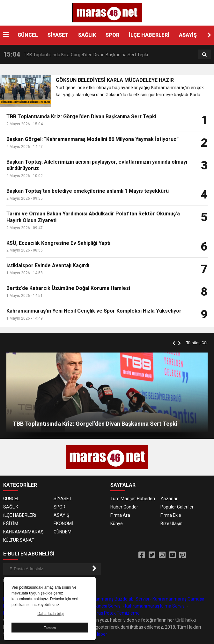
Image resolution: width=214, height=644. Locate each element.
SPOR (112, 35)
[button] (209, 35)
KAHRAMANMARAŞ (23, 532)
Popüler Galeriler (177, 507)
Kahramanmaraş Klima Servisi (155, 606)
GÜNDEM (63, 532)
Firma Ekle (171, 515)
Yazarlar (169, 499)
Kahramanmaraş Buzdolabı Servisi (114, 599)
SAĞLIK (87, 35)
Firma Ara (120, 515)
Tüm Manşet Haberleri (133, 499)
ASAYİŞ (188, 35)
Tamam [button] (50, 628)
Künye (117, 524)
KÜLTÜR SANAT (19, 540)
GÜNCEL (28, 35)
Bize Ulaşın (171, 524)
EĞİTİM (11, 524)
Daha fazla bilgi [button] (50, 614)
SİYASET (58, 35)
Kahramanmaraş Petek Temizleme (104, 613)
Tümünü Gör (197, 343)
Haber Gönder (124, 507)
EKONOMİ (63, 524)
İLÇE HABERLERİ (149, 35)
